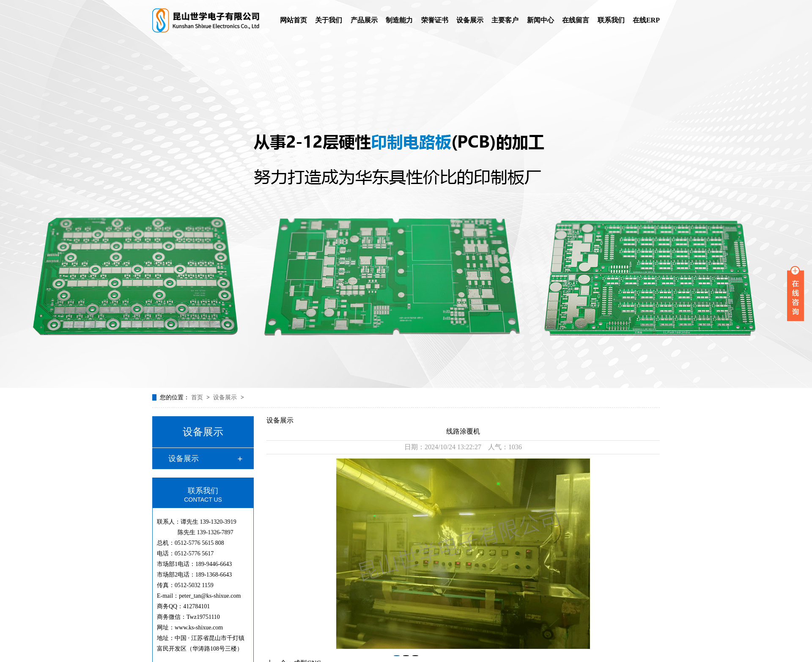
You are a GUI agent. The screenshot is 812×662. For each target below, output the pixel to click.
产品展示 (364, 20)
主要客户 (505, 20)
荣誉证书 (435, 20)
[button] (397, 656)
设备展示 (470, 20)
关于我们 (329, 20)
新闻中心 (540, 20)
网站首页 (294, 20)
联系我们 (611, 20)
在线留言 (576, 20)
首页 (198, 397)
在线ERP (646, 20)
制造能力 (399, 20)
